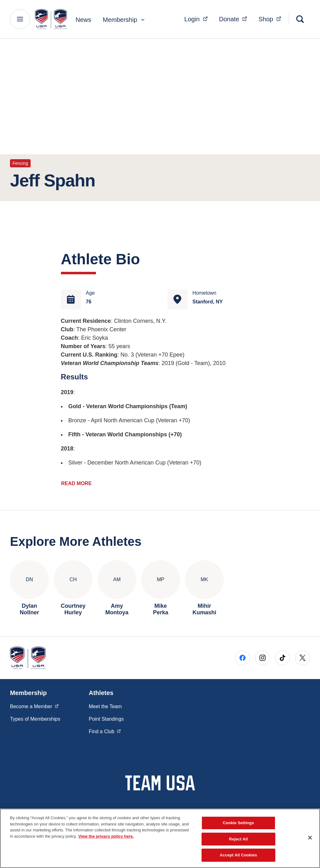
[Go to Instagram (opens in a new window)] (262, 655)
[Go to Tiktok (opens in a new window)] (282, 655)
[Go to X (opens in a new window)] (302, 655)
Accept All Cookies (238, 855)
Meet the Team (105, 704)
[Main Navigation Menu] (20, 19)
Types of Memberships (35, 716)
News (83, 20)
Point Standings (106, 716)
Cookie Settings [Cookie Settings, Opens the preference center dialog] (238, 823)
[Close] (310, 838)
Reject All (238, 839)
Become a (34, 703)
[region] (160, 838)
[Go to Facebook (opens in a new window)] (242, 655)
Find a (105, 728)
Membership (124, 20)
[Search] (300, 19)
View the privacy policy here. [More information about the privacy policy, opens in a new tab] (106, 836)
